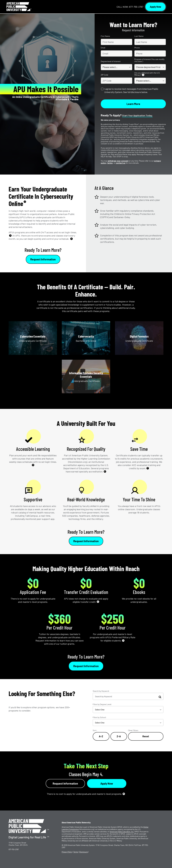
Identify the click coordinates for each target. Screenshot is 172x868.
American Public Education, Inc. (122, 832)
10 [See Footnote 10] (124, 794)
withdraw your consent (118, 161)
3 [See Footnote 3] (10, 235)
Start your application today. (137, 115)
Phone (137, 48)
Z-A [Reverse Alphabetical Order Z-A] (119, 736)
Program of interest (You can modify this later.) (149, 60)
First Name (105, 36)
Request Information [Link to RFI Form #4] (65, 783)
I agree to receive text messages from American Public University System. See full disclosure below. (131, 90)
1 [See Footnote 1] (143, 75)
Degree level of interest (111, 61)
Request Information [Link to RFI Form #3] (86, 666)
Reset (146, 736)
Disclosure (84, 852)
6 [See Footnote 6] (105, 471)
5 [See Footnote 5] (33, 465)
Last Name (139, 36)
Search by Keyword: (101, 691)
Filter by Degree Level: (102, 704)
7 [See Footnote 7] (148, 468)
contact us (121, 163)
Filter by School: (100, 717)
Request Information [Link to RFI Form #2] (86, 541)
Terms (76, 852)
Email (103, 48)
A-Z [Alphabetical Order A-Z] (101, 736)
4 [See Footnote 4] (71, 239)
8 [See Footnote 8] (98, 602)
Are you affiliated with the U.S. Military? (147, 74)
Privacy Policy (67, 852)
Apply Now (155, 7)
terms (110, 163)
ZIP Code (104, 75)
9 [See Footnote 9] (123, 640)
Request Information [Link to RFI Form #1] (43, 259)
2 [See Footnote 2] (25, 201)
